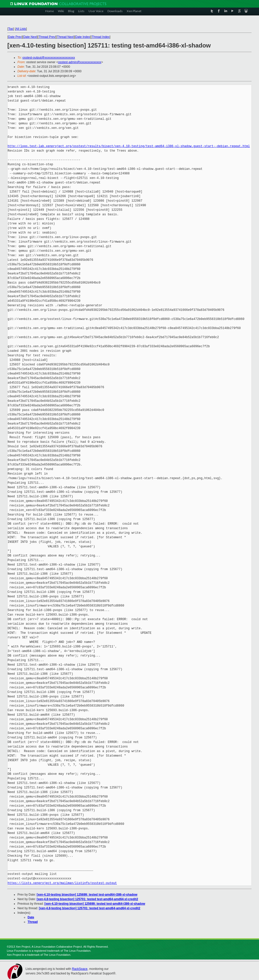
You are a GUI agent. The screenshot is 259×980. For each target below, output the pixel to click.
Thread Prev (47, 37)
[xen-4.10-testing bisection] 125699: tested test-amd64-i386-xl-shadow (87, 895)
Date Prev (15, 37)
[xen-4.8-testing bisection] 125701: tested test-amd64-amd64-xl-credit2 (87, 899)
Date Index (83, 37)
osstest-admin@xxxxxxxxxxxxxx (80, 62)
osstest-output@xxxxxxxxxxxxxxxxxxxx (49, 58)
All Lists (21, 29)
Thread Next (65, 37)
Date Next (30, 37)
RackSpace (80, 969)
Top (10, 29)
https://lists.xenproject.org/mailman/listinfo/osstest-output (62, 883)
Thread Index (101, 37)
